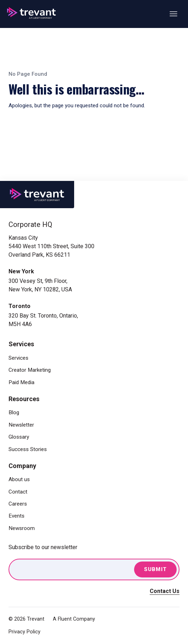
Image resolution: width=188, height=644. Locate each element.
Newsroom (22, 528)
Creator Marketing (30, 370)
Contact (18, 492)
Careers (18, 504)
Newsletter (21, 425)
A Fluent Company (74, 619)
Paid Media (21, 382)
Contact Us (165, 591)
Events (16, 516)
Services (18, 358)
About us (19, 479)
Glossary (19, 437)
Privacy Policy (24, 632)
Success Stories (28, 449)
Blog (14, 412)
